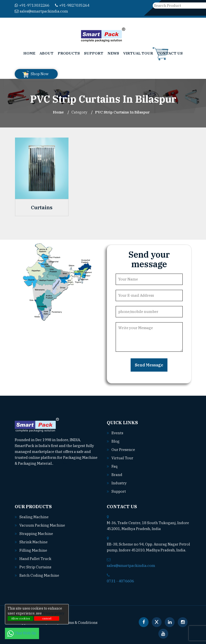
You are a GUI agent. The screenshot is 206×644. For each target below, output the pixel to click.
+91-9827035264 (72, 5)
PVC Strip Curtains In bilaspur (122, 112)
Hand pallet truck (35, 559)
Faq (115, 466)
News (113, 53)
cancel (47, 618)
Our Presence (123, 450)
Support (94, 53)
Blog (116, 441)
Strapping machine (36, 534)
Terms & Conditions (80, 623)
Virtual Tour (138, 53)
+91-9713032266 (32, 5)
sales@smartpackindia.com (41, 11)
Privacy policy (53, 613)
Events (117, 433)
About (47, 53)
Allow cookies (21, 618)
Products (69, 53)
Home (29, 53)
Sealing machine (34, 517)
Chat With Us (22, 633)
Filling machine (33, 550)
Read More (65, 463)
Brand (117, 475)
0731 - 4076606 (120, 581)
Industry (119, 483)
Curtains (42, 208)
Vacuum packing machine (42, 525)
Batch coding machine (39, 575)
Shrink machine (34, 542)
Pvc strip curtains (35, 567)
